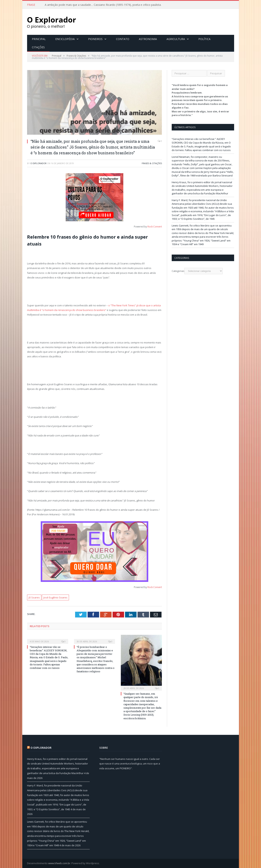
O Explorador (38, 163)
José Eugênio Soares (55, 597)
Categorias (178, 271)
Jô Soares (34, 597)
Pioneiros (95, 39)
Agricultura (176, 39)
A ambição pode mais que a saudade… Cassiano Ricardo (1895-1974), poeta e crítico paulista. (103, 5)
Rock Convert (155, 227)
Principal (39, 39)
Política (204, 39)
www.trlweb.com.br (59, 863)
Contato (123, 39)
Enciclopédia (65, 39)
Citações (38, 47)
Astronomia (148, 39)
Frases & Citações (152, 163)
